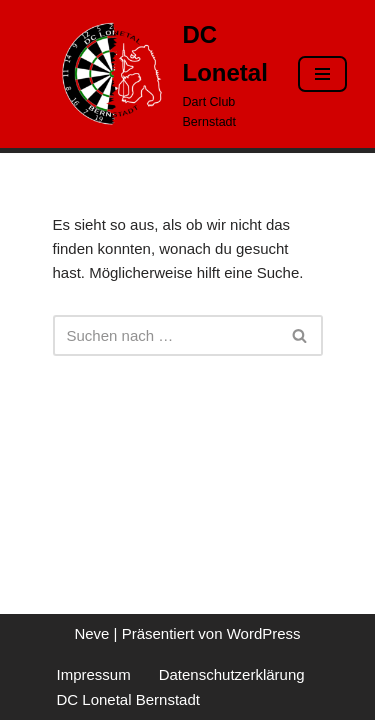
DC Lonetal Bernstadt (128, 699)
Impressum (94, 674)
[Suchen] (165, 335)
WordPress (264, 633)
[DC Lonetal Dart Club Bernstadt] (160, 74)
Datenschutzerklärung (232, 674)
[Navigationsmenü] (322, 74)
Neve (91, 633)
